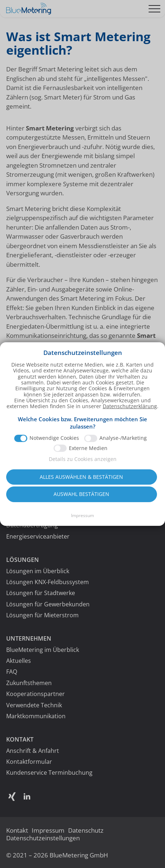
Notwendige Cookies (54, 444)
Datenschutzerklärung (130, 413)
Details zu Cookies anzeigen (83, 466)
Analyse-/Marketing (123, 444)
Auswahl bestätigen (81, 501)
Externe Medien (88, 454)
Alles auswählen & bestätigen (81, 483)
